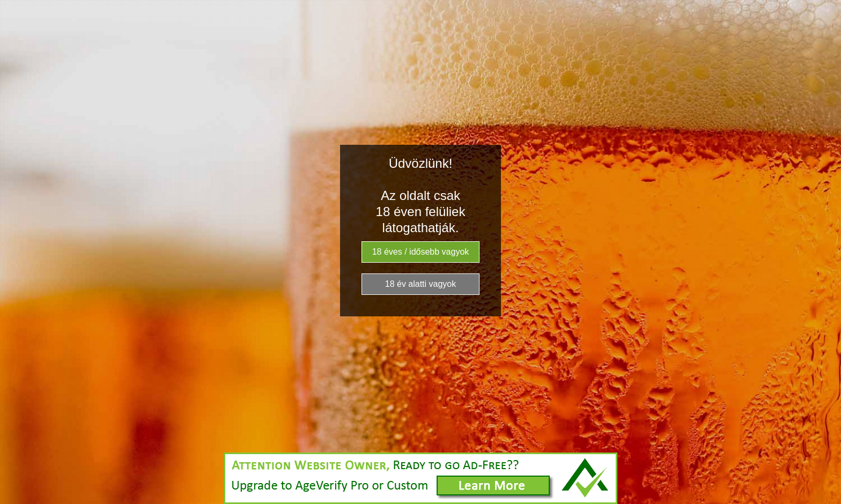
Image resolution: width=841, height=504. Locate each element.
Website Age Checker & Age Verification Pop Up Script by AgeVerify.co (828, 501)
